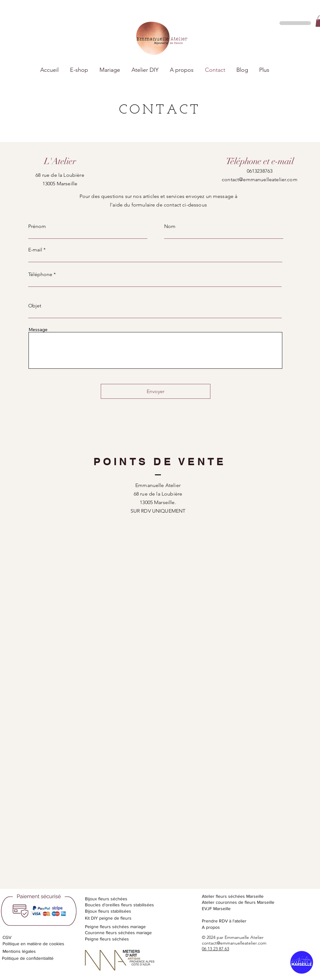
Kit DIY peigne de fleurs (108, 918)
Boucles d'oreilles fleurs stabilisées (119, 905)
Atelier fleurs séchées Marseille (233, 896)
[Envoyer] (156, 391)
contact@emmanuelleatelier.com (260, 179)
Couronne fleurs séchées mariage (118, 933)
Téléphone (40, 274)
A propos (211, 927)
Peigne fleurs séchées (107, 939)
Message (38, 330)
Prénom (37, 226)
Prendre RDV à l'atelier (224, 921)
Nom (170, 226)
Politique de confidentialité (28, 958)
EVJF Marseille (216, 909)
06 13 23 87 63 (215, 949)
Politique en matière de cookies (34, 944)
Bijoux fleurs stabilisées (108, 911)
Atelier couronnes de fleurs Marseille (238, 902)
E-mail (35, 250)
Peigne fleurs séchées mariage (115, 927)
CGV (7, 937)
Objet (35, 306)
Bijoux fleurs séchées (106, 899)
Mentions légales (19, 951)
